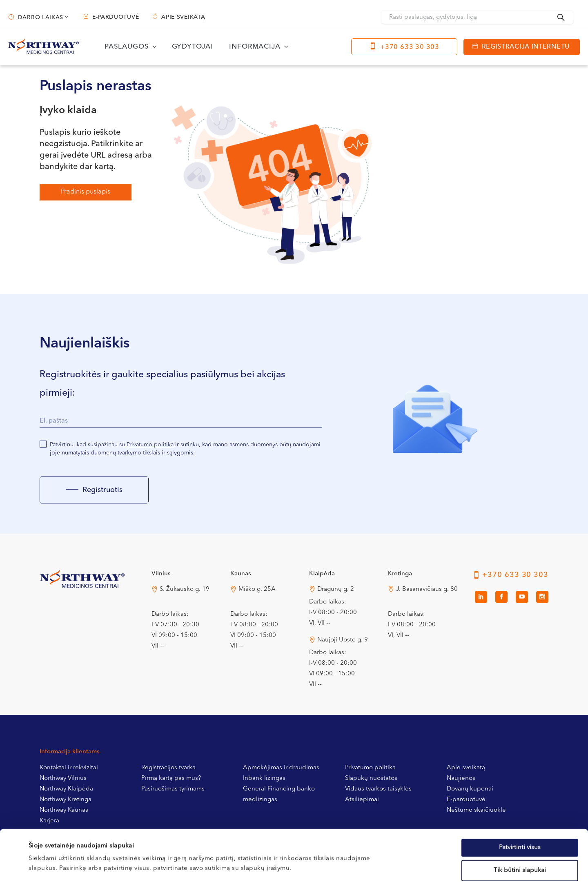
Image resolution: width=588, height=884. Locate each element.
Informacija (255, 47)
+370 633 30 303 (410, 47)
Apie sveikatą (183, 17)
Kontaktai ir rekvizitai (69, 768)
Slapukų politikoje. (207, 835)
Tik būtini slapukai (520, 817)
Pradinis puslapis (86, 192)
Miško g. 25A (257, 589)
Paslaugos (127, 47)
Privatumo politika (150, 445)
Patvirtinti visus (520, 794)
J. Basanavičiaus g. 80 (427, 589)
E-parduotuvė (116, 17)
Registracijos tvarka (168, 768)
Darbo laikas (41, 18)
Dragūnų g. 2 (336, 589)
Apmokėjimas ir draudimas (281, 768)
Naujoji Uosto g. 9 (343, 640)
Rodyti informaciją (341, 868)
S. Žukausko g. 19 (185, 589)
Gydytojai (193, 47)
